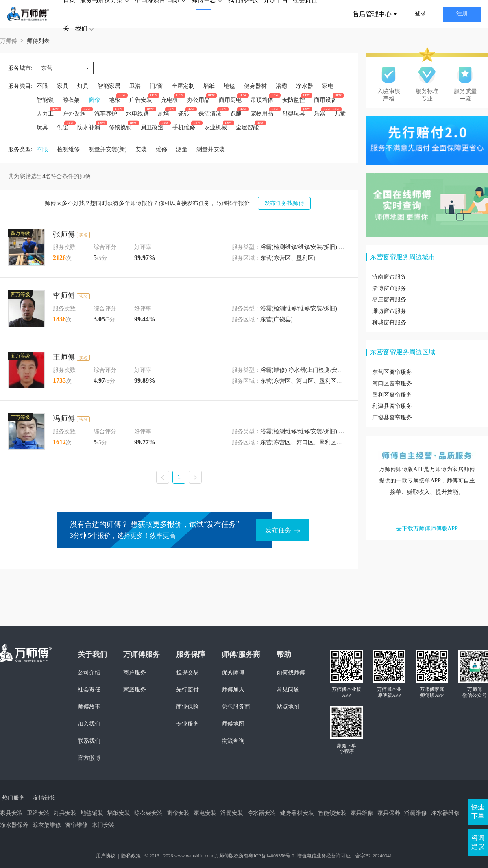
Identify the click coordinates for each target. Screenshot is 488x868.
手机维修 (184, 128)
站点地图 (288, 707)
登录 (420, 14)
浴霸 (281, 86)
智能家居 (109, 86)
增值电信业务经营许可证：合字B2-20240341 (344, 856)
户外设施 (74, 114)
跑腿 (236, 114)
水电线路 (137, 114)
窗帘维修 (76, 825)
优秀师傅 (233, 673)
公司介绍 (89, 673)
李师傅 (64, 296)
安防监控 (294, 100)
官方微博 (89, 758)
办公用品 (198, 100)
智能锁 (45, 100)
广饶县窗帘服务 (392, 418)
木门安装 (103, 825)
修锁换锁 (120, 128)
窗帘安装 (178, 813)
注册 (462, 14)
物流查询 (233, 741)
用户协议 (106, 856)
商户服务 (135, 673)
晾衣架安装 (148, 813)
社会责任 (89, 690)
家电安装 (205, 813)
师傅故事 (89, 707)
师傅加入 (233, 690)
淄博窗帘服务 (389, 288)
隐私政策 (131, 856)
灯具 (83, 86)
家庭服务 (135, 690)
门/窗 (156, 86)
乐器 (320, 114)
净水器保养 (14, 825)
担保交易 (187, 673)
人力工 (45, 114)
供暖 (63, 128)
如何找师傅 (291, 673)
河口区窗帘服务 (392, 383)
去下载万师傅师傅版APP (427, 529)
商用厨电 (230, 100)
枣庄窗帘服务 (389, 300)
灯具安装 (65, 813)
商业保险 (187, 707)
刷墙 (163, 114)
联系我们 (89, 741)
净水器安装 (261, 813)
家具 (63, 86)
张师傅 (64, 234)
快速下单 (478, 812)
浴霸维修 (416, 813)
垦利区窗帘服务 (392, 395)
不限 (42, 86)
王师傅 (64, 357)
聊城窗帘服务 (389, 322)
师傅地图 (233, 724)
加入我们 (89, 724)
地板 (115, 100)
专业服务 (187, 724)
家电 (328, 86)
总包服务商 (236, 707)
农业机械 (216, 128)
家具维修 (362, 813)
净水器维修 (445, 813)
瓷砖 (184, 114)
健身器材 (255, 86)
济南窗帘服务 (389, 277)
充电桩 (170, 100)
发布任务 (283, 530)
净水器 (305, 86)
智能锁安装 (332, 813)
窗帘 (94, 100)
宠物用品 (262, 114)
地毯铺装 (92, 813)
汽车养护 (106, 114)
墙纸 (209, 86)
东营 (47, 68)
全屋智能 (247, 128)
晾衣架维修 (47, 825)
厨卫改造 (152, 128)
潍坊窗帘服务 (389, 311)
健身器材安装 (297, 813)
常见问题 (288, 690)
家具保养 (389, 813)
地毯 (229, 86)
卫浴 (135, 86)
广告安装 (141, 100)
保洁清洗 (210, 114)
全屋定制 (183, 86)
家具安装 (11, 813)
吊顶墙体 (262, 100)
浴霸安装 (232, 813)
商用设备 (325, 100)
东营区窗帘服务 (392, 372)
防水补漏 (89, 128)
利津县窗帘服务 (392, 406)
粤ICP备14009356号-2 (271, 856)
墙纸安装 (119, 813)
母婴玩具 (294, 114)
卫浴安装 (38, 813)
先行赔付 (187, 690)
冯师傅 (64, 419)
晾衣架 (71, 100)
